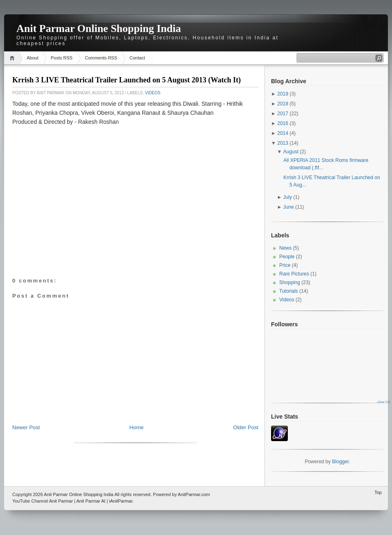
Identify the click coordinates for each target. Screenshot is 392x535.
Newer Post (26, 427)
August (291, 152)
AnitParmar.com (194, 494)
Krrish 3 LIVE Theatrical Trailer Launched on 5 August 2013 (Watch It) (126, 80)
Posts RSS (62, 58)
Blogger (341, 462)
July (288, 197)
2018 (283, 104)
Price (285, 265)
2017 (283, 114)
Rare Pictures (294, 274)
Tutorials (289, 291)
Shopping (290, 282)
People (287, 257)
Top (378, 492)
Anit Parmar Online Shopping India (99, 28)
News (285, 248)
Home (13, 58)
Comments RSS (101, 58)
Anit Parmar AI (91, 501)
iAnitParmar (121, 501)
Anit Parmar (61, 501)
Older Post (246, 427)
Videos (153, 93)
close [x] (384, 402)
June (289, 207)
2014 (283, 133)
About (33, 58)
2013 (283, 143)
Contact (137, 58)
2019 (283, 94)
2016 (283, 123)
